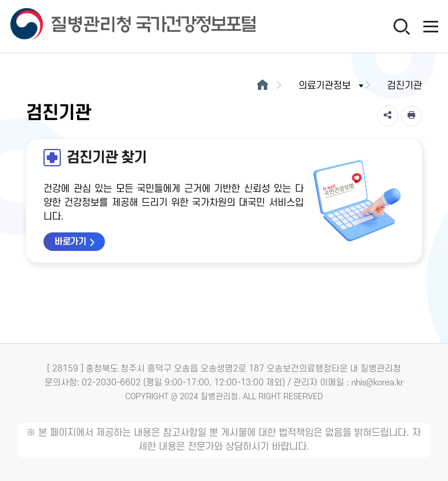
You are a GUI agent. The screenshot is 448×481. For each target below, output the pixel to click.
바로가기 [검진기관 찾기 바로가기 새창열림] (70, 242)
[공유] (388, 116)
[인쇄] (411, 116)
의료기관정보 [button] (332, 86)
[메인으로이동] (263, 86)
